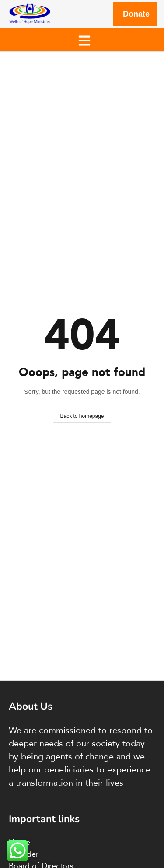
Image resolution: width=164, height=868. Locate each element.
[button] (84, 40)
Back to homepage (82, 416)
